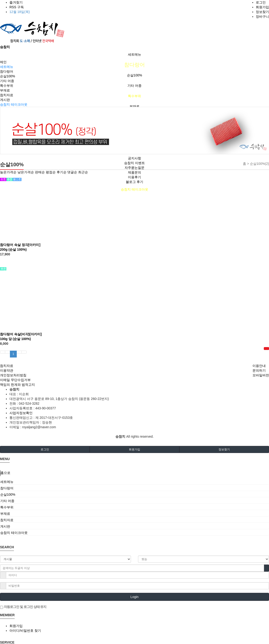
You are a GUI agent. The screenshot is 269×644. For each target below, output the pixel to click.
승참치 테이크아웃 (134, 189)
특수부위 (134, 96)
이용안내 (259, 366)
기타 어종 (134, 86)
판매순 (40, 172)
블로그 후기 (134, 182)
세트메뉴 (134, 54)
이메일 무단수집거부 (15, 380)
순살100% (134, 75)
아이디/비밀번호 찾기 (25, 631)
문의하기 (259, 370)
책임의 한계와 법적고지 (17, 385)
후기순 (62, 172)
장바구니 (262, 17)
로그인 (261, 2)
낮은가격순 (26, 172)
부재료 (134, 106)
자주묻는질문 (134, 168)
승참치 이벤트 (134, 163)
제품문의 (134, 172)
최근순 (83, 172)
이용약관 (7, 370)
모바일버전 (261, 375)
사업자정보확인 (21, 413)
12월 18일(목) (20, 12)
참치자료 (7, 95)
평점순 (51, 172)
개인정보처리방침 (13, 375)
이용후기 (134, 177)
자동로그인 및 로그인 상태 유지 (23, 607)
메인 (3, 62)
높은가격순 (8, 172)
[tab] (134, 482)
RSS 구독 (17, 7)
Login (134, 597)
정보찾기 (262, 12)
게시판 (5, 100)
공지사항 (134, 158)
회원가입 (262, 7)
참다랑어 (134, 65)
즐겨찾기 (16, 2)
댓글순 (72, 172)
